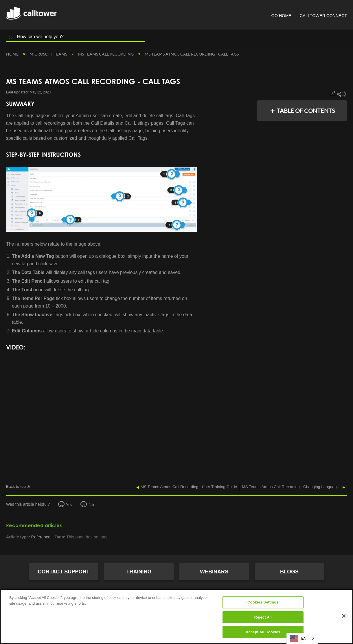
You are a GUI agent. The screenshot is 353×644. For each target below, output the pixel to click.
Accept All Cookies (263, 632)
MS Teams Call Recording (106, 54)
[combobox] (302, 638)
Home (13, 54)
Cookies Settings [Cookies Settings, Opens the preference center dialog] (263, 602)
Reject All (263, 617)
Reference (41, 537)
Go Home (281, 16)
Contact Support (64, 572)
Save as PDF (333, 94)
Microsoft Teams (49, 54)
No (91, 504)
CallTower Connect (323, 16)
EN (298, 639)
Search (11, 38)
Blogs (289, 572)
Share (339, 94)
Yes (69, 504)
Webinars (214, 572)
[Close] (344, 616)
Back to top (16, 486)
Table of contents (306, 111)
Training (139, 572)
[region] (176, 617)
